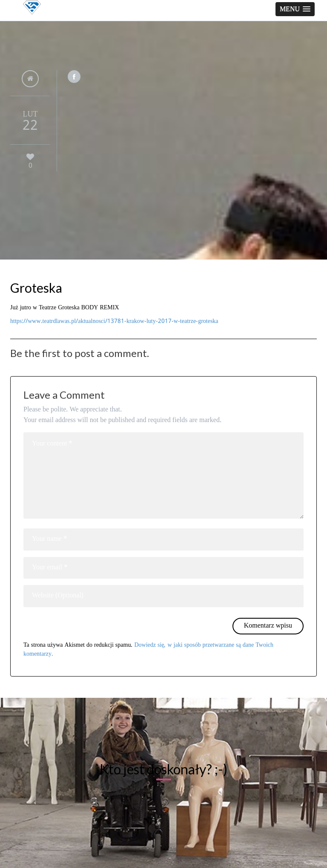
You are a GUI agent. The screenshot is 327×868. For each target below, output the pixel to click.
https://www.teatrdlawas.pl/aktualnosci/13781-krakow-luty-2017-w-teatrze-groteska (114, 321)
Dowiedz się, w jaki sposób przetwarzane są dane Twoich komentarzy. (148, 650)
